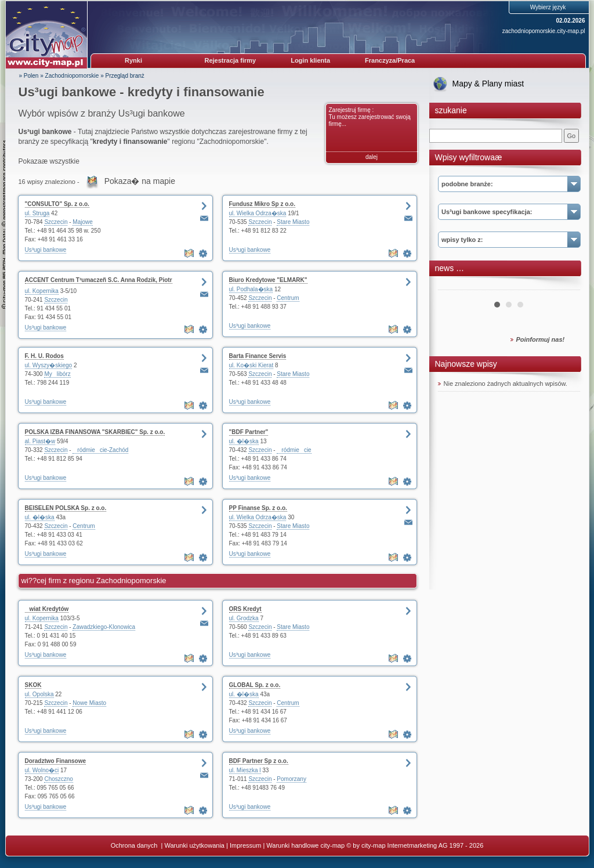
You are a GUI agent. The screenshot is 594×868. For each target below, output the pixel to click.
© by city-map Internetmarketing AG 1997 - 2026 (415, 845)
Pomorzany (291, 779)
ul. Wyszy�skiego (49, 365)
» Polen (29, 76)
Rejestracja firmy (231, 60)
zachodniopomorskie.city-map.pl (544, 31)
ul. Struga (37, 213)
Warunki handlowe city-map (305, 845)
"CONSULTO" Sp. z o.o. (57, 204)
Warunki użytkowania (194, 845)
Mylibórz (57, 374)
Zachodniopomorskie (72, 76)
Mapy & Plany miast (488, 84)
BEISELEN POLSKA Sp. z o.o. (66, 508)
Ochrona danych (135, 845)
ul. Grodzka (244, 618)
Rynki (133, 60)
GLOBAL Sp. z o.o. (255, 685)
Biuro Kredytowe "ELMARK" (268, 280)
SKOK (33, 685)
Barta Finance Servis (258, 356)
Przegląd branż (125, 76)
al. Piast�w (40, 441)
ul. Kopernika (42, 291)
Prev (453, 285)
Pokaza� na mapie (140, 181)
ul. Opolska (39, 694)
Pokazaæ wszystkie (49, 161)
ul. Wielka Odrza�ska (258, 213)
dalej (372, 157)
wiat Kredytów (47, 609)
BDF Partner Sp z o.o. (259, 761)
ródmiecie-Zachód (100, 450)
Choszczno (58, 779)
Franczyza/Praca (390, 60)
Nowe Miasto (89, 703)
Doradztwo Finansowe (56, 761)
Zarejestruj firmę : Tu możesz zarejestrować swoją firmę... (370, 117)
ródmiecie (294, 450)
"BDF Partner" (249, 432)
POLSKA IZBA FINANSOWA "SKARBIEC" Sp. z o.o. (95, 432)
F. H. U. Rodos (44, 356)
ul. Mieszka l (245, 770)
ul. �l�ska (244, 441)
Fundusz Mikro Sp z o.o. (262, 204)
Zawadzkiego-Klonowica (104, 627)
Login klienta (310, 60)
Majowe (82, 222)
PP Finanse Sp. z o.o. (258, 508)
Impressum (245, 845)
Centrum (288, 298)
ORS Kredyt (245, 609)
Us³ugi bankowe (46, 250)
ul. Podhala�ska (251, 289)
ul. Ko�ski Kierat (251, 365)
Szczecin (56, 222)
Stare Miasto (293, 222)
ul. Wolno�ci (42, 770)
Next (565, 285)
